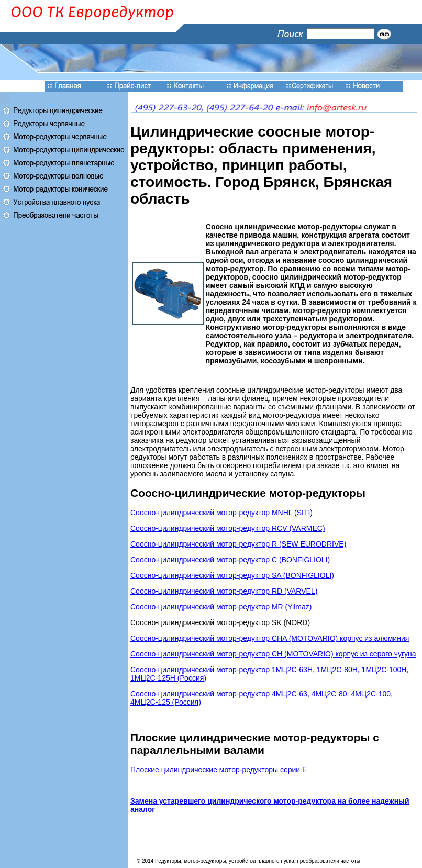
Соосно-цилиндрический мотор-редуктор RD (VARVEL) (224, 591)
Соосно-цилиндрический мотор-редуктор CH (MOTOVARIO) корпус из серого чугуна (273, 654)
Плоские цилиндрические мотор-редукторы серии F (219, 770)
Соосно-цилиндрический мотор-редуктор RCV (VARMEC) (228, 528)
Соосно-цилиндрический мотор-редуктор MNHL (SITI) (221, 513)
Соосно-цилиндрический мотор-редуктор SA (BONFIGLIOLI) (232, 575)
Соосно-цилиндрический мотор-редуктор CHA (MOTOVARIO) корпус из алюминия (270, 638)
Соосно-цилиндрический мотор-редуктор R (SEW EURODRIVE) (238, 544)
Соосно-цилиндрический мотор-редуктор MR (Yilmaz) (221, 607)
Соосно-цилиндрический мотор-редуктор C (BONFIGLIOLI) (230, 560)
